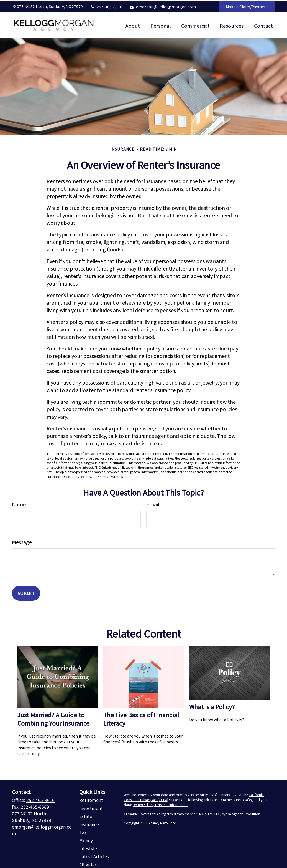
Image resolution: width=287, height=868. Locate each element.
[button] (133, 24)
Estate (86, 815)
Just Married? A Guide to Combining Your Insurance (53, 718)
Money (86, 839)
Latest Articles (94, 856)
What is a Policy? (212, 706)
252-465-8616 (106, 6)
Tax (83, 831)
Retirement (91, 799)
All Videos (89, 864)
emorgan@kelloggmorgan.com (162, 6)
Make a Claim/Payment (247, 6)
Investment (91, 807)
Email (153, 503)
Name (19, 503)
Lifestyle (88, 847)
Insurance (89, 823)
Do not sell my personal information (160, 804)
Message (22, 541)
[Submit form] (26, 592)
